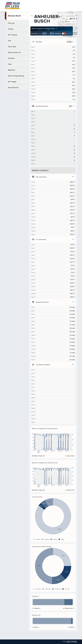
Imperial (58, 34)
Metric (70, 34)
